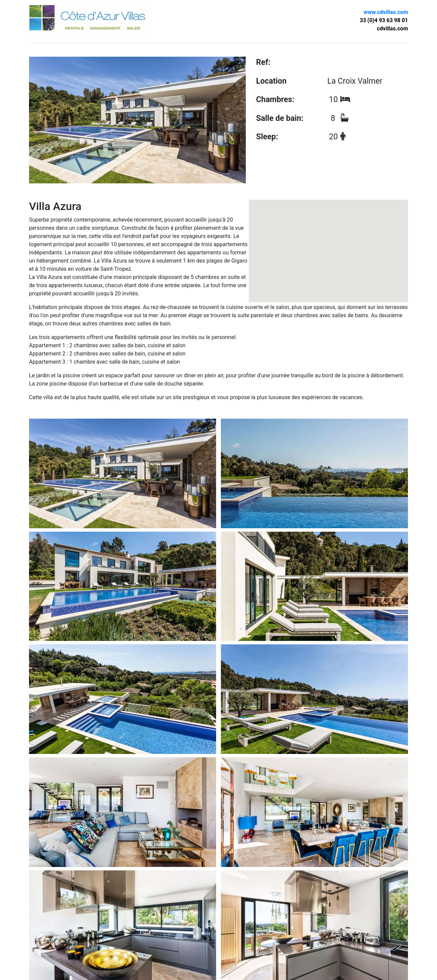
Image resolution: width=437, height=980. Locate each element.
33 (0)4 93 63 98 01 (384, 20)
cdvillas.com (392, 29)
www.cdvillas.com (386, 12)
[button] (328, 241)
